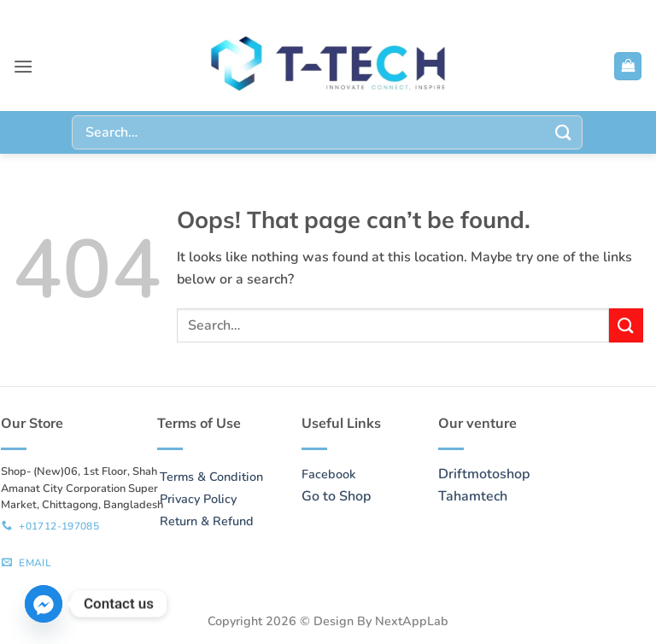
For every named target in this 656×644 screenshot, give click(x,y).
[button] (23, 66)
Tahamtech (473, 496)
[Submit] (564, 132)
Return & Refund (207, 521)
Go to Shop (336, 496)
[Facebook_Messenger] (44, 604)
